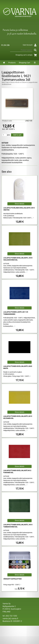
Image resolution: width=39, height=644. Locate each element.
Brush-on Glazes (21, 82)
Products (12, 63)
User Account (30, 45)
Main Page (5, 82)
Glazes (12, 82)
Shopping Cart (24, 63)
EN (8, 45)
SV (5, 45)
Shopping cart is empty (26, 55)
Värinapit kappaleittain (12, 579)
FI (2, 45)
